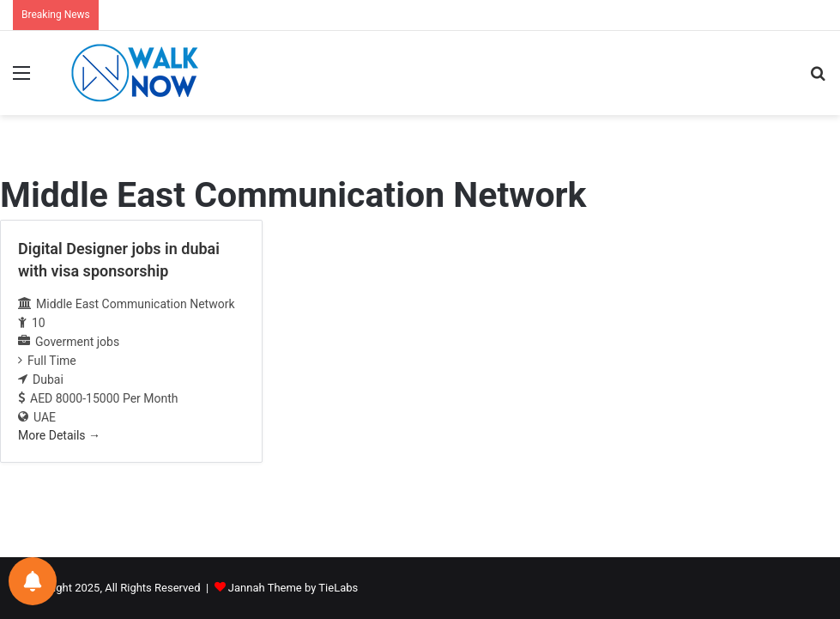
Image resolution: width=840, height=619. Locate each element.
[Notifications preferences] (33, 581)
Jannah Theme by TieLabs (293, 588)
